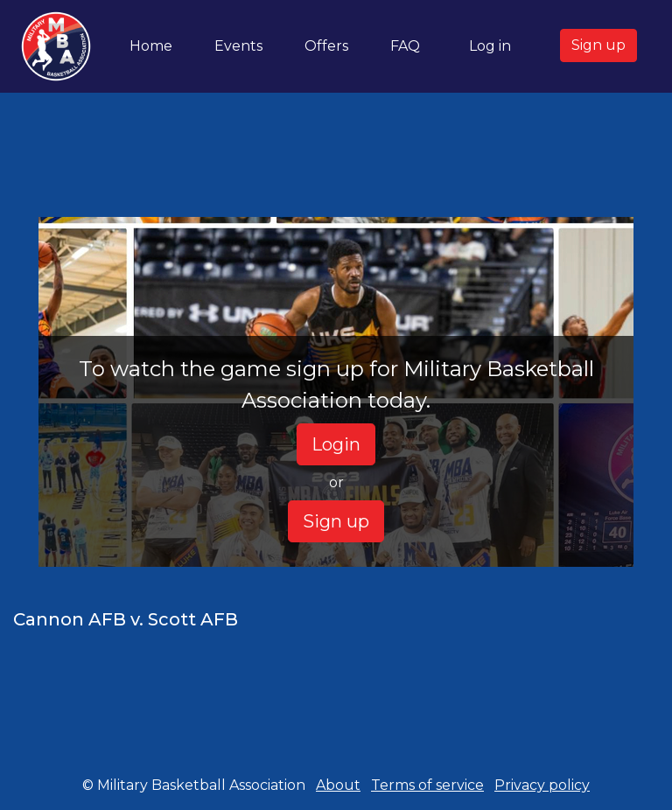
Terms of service (427, 785)
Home (154, 45)
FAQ (405, 46)
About (338, 785)
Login (336, 444)
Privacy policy (542, 785)
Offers (326, 46)
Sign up (598, 45)
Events (238, 46)
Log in (490, 46)
